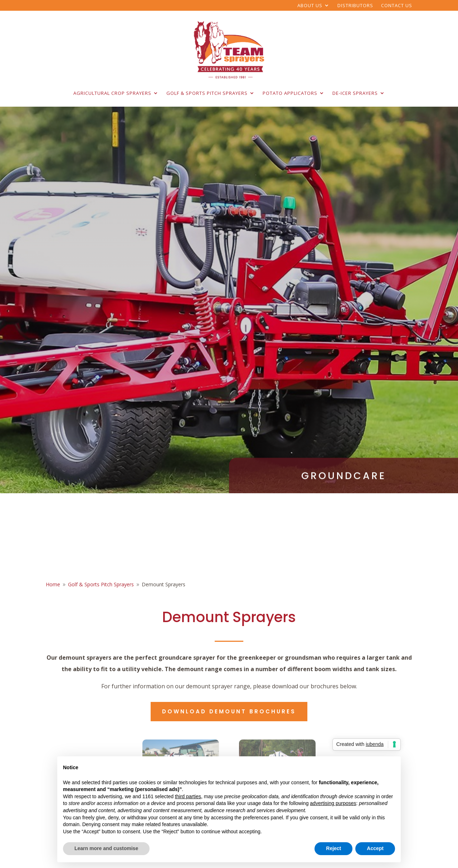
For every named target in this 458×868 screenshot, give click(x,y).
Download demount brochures (229, 711)
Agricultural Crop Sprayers (112, 93)
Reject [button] (333, 848)
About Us (310, 6)
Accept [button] (375, 848)
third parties (188, 796)
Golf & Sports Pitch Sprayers (207, 93)
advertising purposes (333, 803)
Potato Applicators (290, 93)
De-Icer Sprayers (355, 93)
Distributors (355, 6)
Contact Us (397, 6)
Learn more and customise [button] (106, 848)
